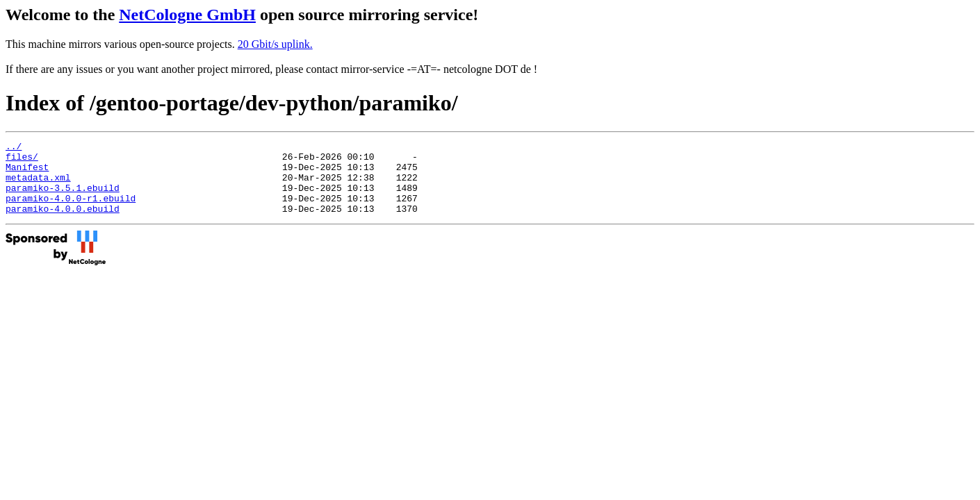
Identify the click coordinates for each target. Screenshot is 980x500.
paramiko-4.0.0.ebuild (63, 223)
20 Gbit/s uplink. (275, 44)
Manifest (27, 173)
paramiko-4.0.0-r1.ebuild (71, 210)
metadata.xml (38, 185)
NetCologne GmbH (187, 15)
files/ (22, 160)
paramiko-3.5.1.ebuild (63, 198)
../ (14, 148)
